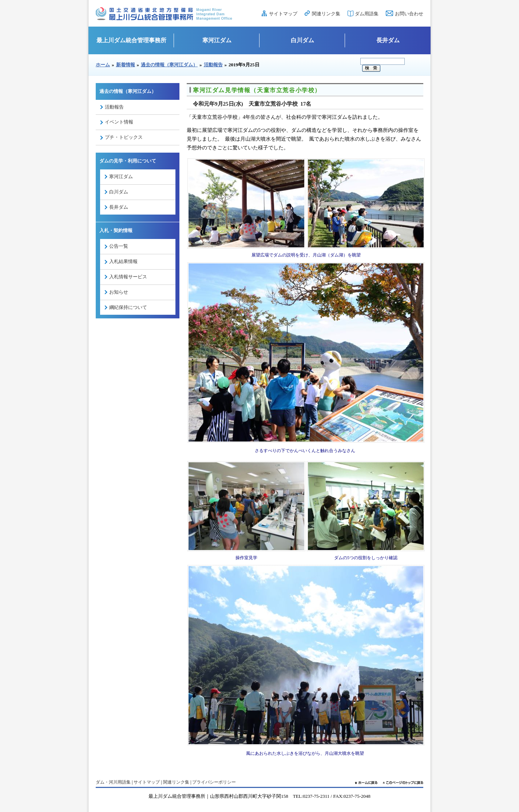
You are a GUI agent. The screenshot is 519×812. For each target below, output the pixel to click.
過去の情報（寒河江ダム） (169, 65)
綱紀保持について (128, 307)
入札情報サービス (128, 277)
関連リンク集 (326, 14)
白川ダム (302, 40)
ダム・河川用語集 (113, 782)
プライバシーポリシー (214, 782)
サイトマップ (283, 14)
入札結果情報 (123, 261)
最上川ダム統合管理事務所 (131, 40)
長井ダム (388, 40)
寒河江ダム (217, 40)
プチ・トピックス (124, 137)
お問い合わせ (409, 14)
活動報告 (213, 65)
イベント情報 (119, 122)
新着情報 (126, 65)
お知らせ (119, 292)
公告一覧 (119, 246)
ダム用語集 (367, 14)
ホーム (103, 65)
